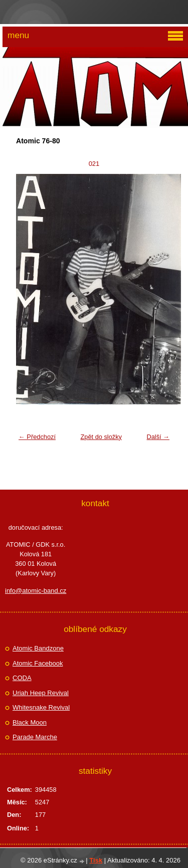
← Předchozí (37, 437)
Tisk (96, 860)
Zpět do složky (101, 437)
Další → (158, 437)
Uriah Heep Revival (41, 693)
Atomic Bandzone (38, 648)
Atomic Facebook (38, 663)
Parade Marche (35, 737)
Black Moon (30, 722)
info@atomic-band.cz (36, 591)
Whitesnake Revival (41, 707)
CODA (22, 678)
